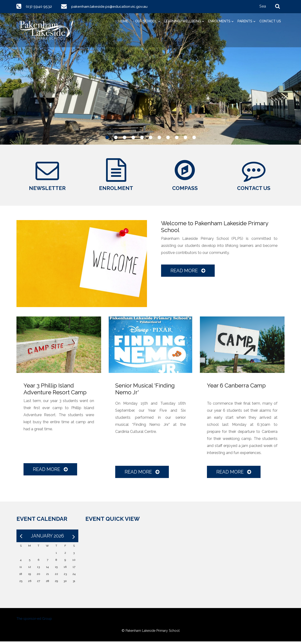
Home (123, 21)
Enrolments (219, 21)
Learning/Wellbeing (183, 21)
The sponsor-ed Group (34, 621)
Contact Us (270, 21)
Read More (188, 273)
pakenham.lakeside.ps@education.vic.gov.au (110, 6)
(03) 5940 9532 (39, 6)
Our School (146, 21)
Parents (245, 21)
